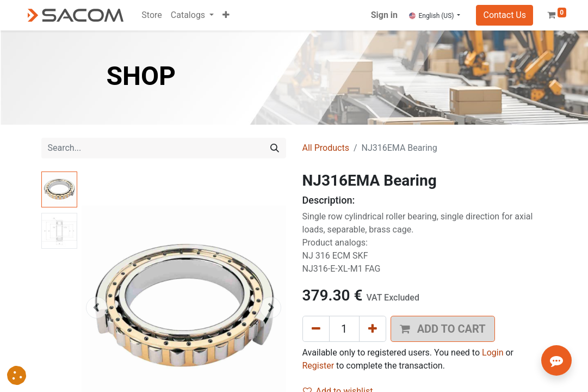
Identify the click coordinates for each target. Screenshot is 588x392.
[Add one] (373, 329)
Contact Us (505, 15)
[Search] (275, 148)
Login (493, 353)
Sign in (384, 15)
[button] (226, 15)
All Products (326, 148)
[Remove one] (316, 329)
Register (318, 366)
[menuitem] (151, 15)
